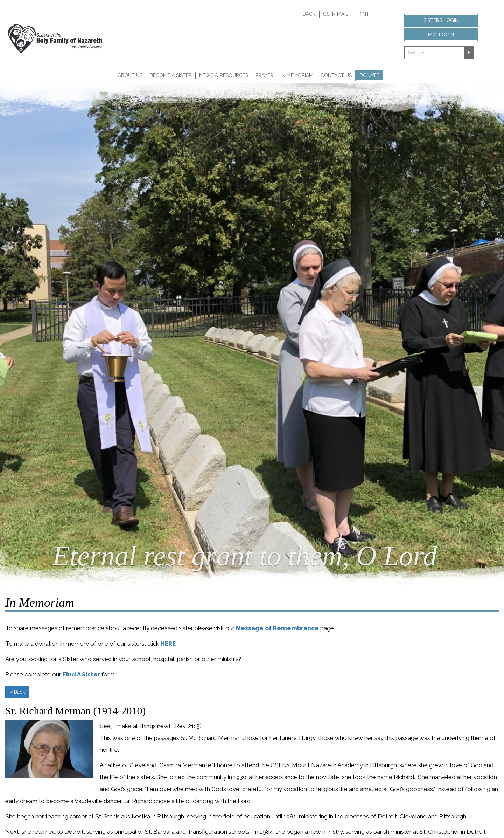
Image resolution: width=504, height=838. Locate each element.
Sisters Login (441, 20)
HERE (168, 644)
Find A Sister (81, 674)
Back (309, 14)
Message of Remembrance (277, 628)
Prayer (264, 75)
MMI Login (441, 35)
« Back (17, 692)
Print (362, 14)
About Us (130, 75)
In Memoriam (297, 75)
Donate (369, 75)
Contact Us (336, 75)
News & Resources (224, 75)
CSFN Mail (336, 14)
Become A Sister (171, 75)
